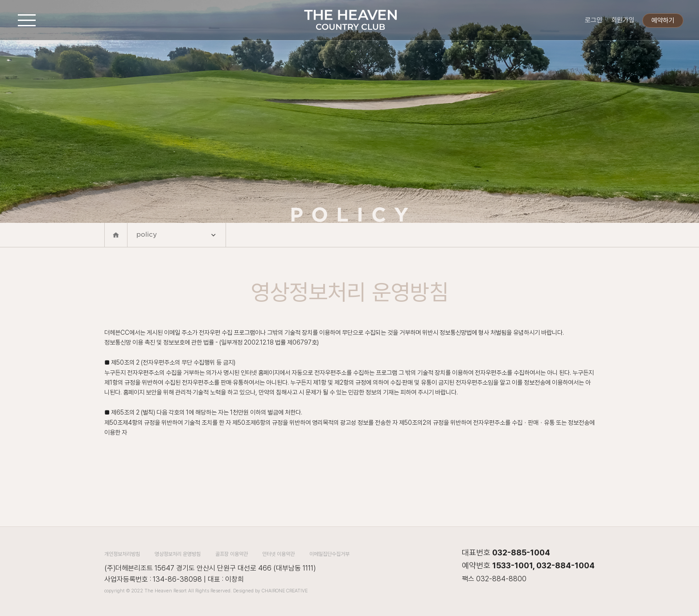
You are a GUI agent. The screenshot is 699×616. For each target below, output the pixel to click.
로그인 (594, 20)
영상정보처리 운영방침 (178, 554)
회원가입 (623, 20)
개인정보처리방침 (122, 554)
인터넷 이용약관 (278, 554)
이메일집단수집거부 (329, 554)
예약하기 (663, 21)
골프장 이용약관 (232, 554)
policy (177, 236)
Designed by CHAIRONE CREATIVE (270, 591)
